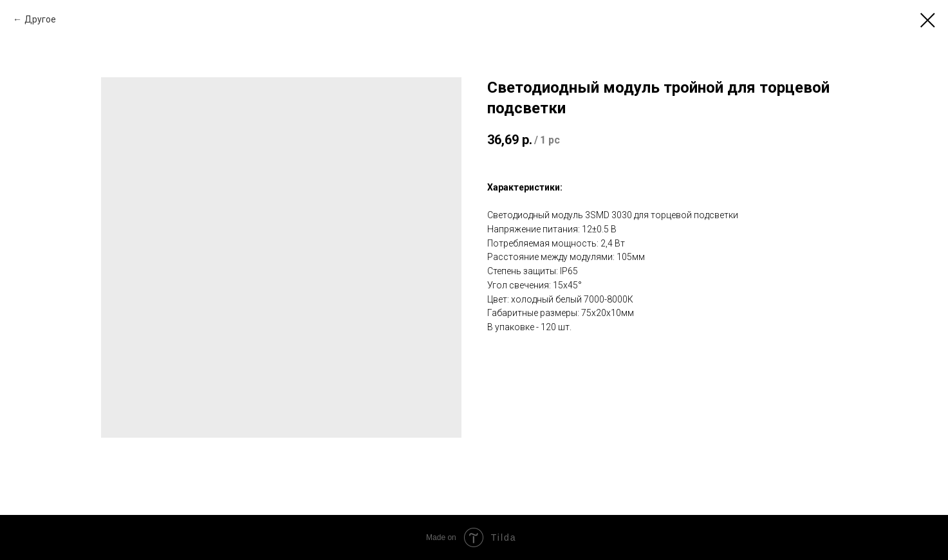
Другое (40, 19)
